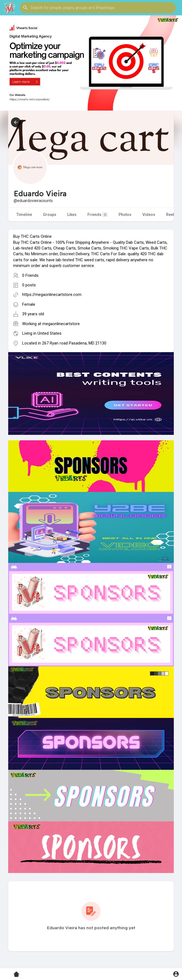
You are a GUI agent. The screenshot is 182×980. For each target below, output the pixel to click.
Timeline (24, 215)
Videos (149, 215)
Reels (171, 215)
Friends (98, 215)
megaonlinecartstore (61, 324)
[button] (98, 8)
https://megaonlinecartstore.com (52, 295)
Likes (72, 215)
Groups (50, 215)
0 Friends (30, 275)
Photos (125, 215)
